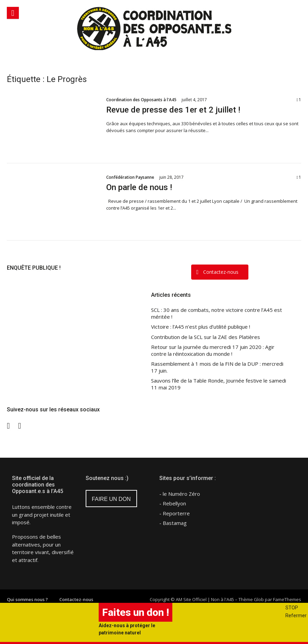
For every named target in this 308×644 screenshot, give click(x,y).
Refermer (296, 616)
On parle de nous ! (139, 187)
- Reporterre (175, 513)
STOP (292, 608)
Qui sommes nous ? (27, 599)
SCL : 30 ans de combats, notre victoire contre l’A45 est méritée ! (217, 313)
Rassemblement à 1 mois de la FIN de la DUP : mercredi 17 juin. (217, 367)
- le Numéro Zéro (180, 494)
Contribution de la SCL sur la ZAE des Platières (206, 337)
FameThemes (287, 599)
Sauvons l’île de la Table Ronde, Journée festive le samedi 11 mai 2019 (219, 384)
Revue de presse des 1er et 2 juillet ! (173, 110)
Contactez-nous (76, 599)
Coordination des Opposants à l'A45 (141, 100)
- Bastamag (173, 523)
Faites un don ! (135, 612)
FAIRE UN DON (111, 499)
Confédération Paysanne (130, 177)
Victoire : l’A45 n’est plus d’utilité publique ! (201, 327)
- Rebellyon (173, 503)
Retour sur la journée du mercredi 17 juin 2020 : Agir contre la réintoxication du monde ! (213, 350)
